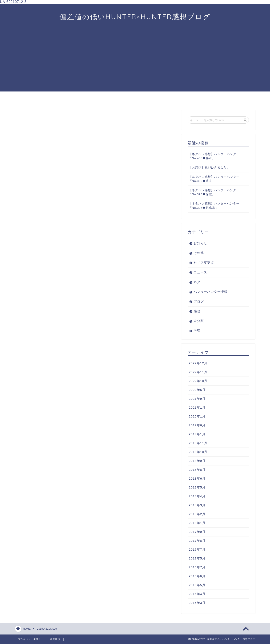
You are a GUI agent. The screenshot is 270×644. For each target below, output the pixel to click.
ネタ (197, 282)
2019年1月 (197, 434)
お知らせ (200, 243)
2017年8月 (197, 541)
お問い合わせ (238, 99)
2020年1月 (197, 416)
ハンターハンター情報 (211, 292)
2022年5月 (197, 390)
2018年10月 (198, 452)
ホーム (32, 99)
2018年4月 (197, 496)
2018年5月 (197, 487)
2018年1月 (197, 523)
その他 (199, 253)
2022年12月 (198, 363)
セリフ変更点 (204, 263)
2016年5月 (197, 585)
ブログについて (204, 100)
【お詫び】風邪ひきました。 (209, 167)
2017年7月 (197, 549)
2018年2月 (197, 514)
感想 (101, 99)
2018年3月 (197, 505)
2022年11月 (198, 372)
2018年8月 (197, 470)
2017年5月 (197, 558)
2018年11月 (198, 443)
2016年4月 (197, 594)
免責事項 (55, 639)
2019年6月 (197, 425)
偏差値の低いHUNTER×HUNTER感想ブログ (135, 17)
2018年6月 (197, 478)
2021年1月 (197, 407)
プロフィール (169, 99)
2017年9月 (197, 532)
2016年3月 (197, 603)
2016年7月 (197, 567)
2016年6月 (197, 576)
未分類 (199, 321)
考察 (135, 99)
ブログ (199, 301)
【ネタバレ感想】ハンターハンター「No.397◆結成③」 (214, 206)
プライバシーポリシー (31, 639)
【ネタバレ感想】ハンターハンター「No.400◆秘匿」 (214, 156)
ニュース (66, 99)
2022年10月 (198, 381)
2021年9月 (197, 399)
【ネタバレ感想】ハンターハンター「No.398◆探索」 (214, 192)
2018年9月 (197, 461)
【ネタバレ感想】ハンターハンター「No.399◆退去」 (214, 179)
